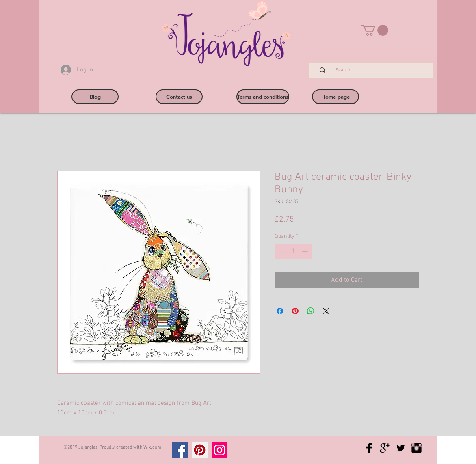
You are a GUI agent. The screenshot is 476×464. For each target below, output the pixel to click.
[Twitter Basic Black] (401, 448)
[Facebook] (180, 450)
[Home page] (335, 97)
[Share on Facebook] (280, 311)
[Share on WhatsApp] (311, 311)
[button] (375, 30)
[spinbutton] (293, 251)
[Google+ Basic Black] (385, 448)
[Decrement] (281, 251)
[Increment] (306, 251)
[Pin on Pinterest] (295, 311)
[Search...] (375, 70)
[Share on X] (326, 311)
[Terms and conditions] (263, 97)
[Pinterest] (200, 450)
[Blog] (95, 97)
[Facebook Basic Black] (369, 448)
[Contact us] (179, 97)
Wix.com (152, 447)
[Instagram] (220, 450)
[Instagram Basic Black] (416, 448)
